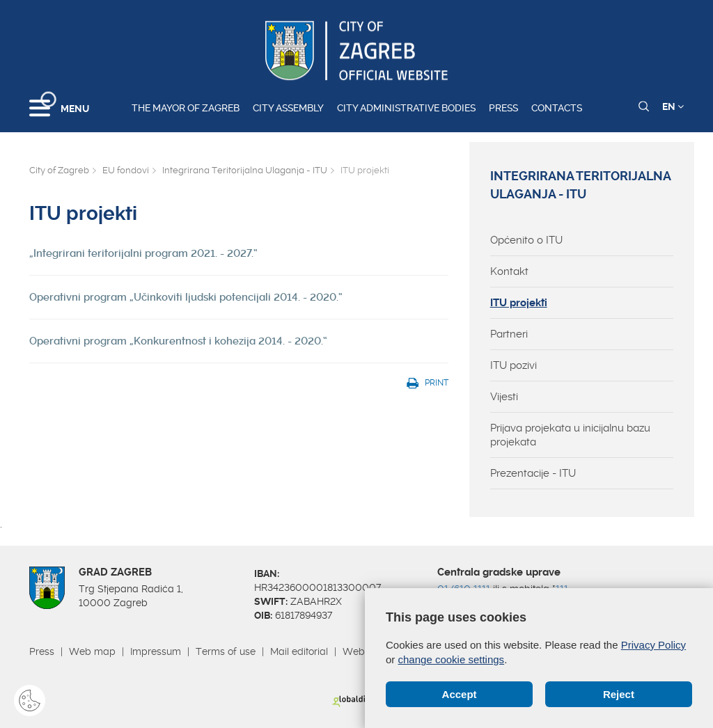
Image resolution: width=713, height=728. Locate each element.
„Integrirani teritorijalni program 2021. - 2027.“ (143, 253)
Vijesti (504, 397)
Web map (92, 651)
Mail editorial (299, 651)
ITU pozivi (514, 365)
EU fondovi (126, 170)
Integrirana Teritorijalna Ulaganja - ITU (245, 170)
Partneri (509, 334)
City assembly (288, 108)
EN (673, 106)
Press (503, 108)
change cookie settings (452, 659)
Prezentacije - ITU (533, 473)
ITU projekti (519, 303)
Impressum (156, 651)
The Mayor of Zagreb (186, 108)
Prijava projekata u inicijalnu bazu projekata (570, 435)
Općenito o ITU (526, 240)
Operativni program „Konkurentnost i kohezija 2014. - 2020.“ (178, 341)
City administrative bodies (406, 108)
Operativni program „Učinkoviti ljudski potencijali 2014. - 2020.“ (186, 297)
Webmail (363, 651)
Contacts (557, 108)
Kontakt (509, 271)
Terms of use (226, 651)
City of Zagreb (59, 170)
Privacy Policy (653, 645)
